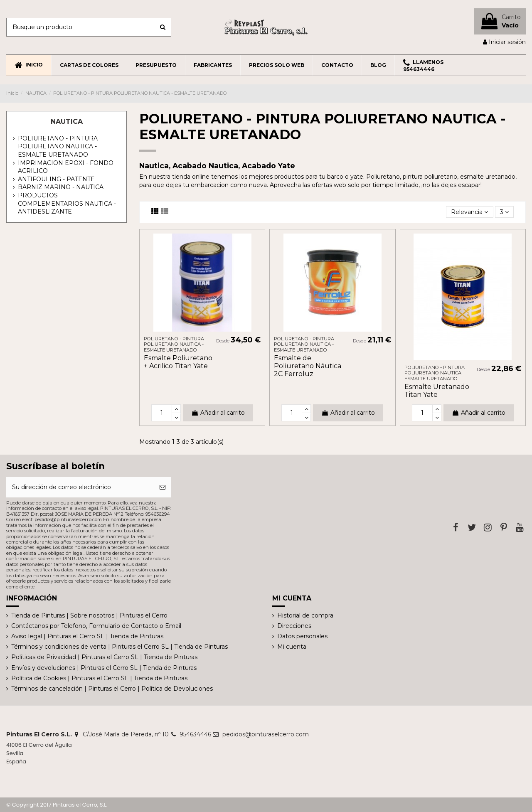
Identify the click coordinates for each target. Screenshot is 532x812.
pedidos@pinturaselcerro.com (266, 734)
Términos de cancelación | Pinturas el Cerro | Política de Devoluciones (112, 689)
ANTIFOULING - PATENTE (56, 179)
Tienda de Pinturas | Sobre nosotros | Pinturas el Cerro (89, 615)
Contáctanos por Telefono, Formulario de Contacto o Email (96, 626)
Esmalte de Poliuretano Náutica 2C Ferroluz (308, 366)
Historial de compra (305, 615)
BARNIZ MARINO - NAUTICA (61, 187)
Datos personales (302, 636)
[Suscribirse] (163, 487)
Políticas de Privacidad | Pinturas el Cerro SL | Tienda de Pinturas (104, 657)
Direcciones (294, 626)
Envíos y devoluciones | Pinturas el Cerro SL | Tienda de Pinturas (104, 668)
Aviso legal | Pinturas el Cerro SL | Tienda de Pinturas (87, 636)
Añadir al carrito (218, 413)
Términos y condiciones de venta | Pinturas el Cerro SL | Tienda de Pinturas (119, 647)
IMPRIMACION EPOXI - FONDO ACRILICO (66, 167)
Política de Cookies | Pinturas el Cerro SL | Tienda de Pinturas (99, 678)
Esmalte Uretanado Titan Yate (437, 391)
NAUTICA (67, 122)
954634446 (195, 734)
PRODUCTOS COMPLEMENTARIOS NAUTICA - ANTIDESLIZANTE (67, 203)
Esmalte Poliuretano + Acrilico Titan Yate (178, 362)
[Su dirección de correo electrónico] (80, 487)
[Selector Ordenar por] (469, 212)
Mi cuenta (292, 647)
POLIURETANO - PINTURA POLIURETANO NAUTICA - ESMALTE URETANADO (58, 146)
